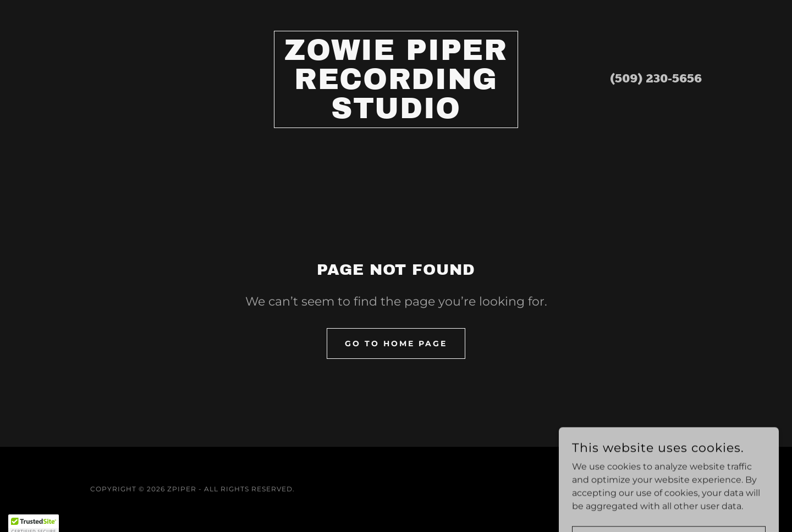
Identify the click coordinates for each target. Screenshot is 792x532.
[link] (396, 115)
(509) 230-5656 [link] (656, 79)
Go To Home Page (396, 343)
